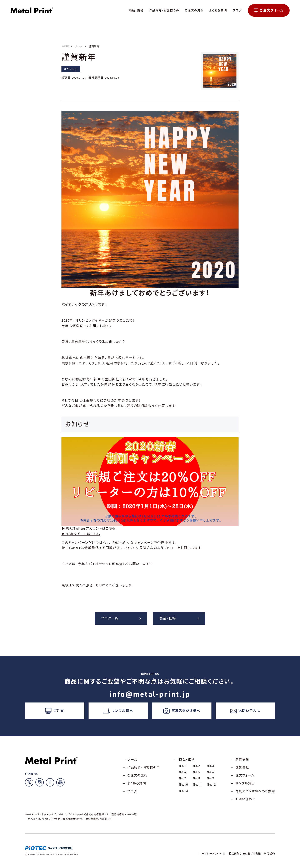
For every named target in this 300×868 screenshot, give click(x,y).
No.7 (183, 778)
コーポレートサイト (212, 854)
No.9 (211, 778)
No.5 (197, 772)
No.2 (197, 766)
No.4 (183, 772)
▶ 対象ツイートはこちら (81, 534)
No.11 (198, 785)
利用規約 (269, 854)
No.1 (183, 766)
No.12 (212, 785)
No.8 (197, 778)
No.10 (184, 785)
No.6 (211, 772)
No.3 (211, 766)
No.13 (184, 791)
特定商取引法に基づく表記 (245, 854)
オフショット (71, 69)
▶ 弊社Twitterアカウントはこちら (88, 529)
